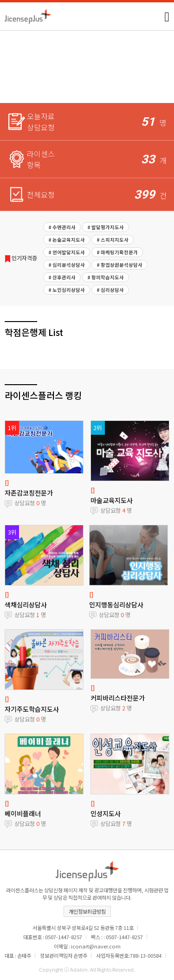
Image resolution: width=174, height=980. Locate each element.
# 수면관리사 (62, 227)
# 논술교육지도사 (67, 240)
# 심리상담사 (110, 290)
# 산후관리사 (62, 277)
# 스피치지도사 (113, 240)
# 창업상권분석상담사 (119, 265)
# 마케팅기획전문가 (117, 252)
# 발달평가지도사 (106, 227)
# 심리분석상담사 (67, 265)
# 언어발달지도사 (67, 252)
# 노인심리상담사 (67, 290)
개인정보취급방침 (87, 911)
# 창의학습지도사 (106, 277)
